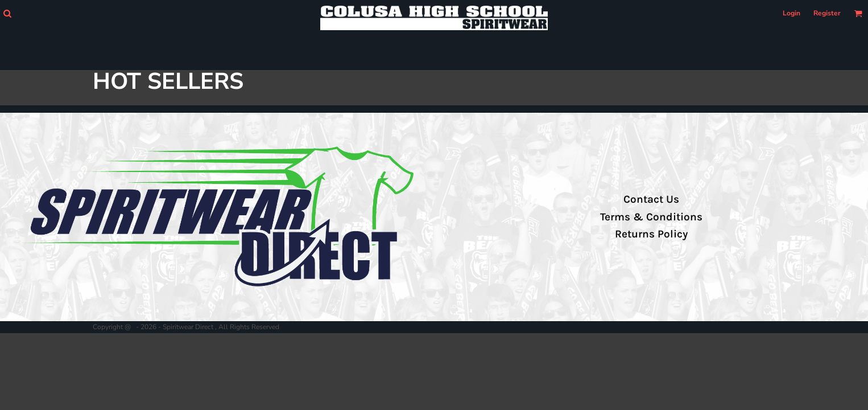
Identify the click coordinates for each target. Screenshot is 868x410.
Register (827, 13)
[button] (7, 13)
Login (791, 13)
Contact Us (651, 199)
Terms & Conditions (651, 217)
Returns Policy (651, 234)
